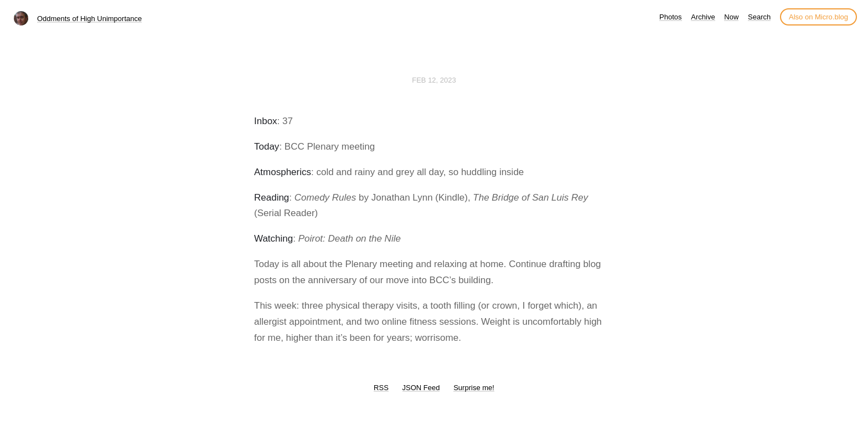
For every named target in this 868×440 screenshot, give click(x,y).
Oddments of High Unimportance (89, 19)
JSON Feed (421, 388)
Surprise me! (474, 388)
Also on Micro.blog (818, 17)
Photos (670, 17)
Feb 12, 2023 (434, 80)
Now (731, 17)
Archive (703, 17)
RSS (381, 388)
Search (759, 17)
